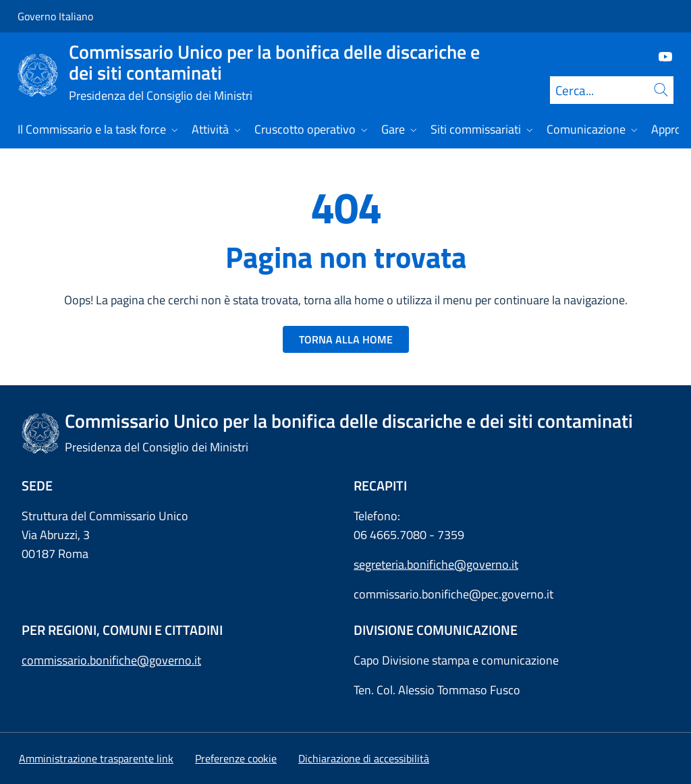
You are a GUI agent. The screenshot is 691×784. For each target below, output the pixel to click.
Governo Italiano (55, 16)
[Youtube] (660, 56)
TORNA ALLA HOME (346, 339)
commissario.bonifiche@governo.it (111, 660)
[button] (236, 758)
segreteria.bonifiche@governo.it (436, 564)
